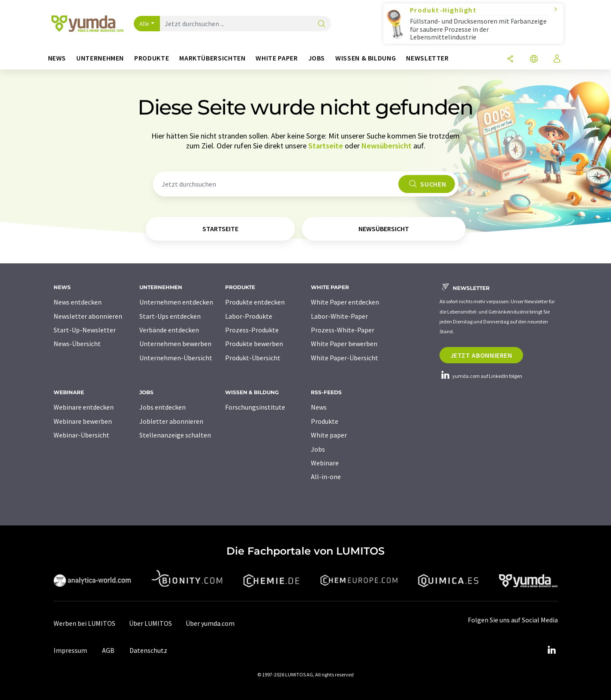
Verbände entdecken (169, 330)
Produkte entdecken (255, 302)
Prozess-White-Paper (343, 330)
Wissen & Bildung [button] (366, 58)
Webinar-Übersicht (81, 435)
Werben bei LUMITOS (84, 623)
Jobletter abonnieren (171, 421)
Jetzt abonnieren (481, 355)
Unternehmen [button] (100, 58)
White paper (329, 435)
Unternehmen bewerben (175, 344)
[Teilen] (510, 59)
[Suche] (322, 24)
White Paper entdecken (345, 302)
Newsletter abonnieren (88, 316)
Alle (144, 24)
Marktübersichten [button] (212, 58)
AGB (108, 650)
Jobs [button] (317, 58)
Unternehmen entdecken (176, 302)
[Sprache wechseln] (534, 59)
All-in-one (326, 477)
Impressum (70, 650)
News (319, 407)
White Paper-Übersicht (345, 358)
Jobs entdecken (163, 407)
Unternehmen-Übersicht (176, 358)
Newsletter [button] (427, 58)
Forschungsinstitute (255, 407)
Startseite (326, 146)
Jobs (318, 449)
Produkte (325, 421)
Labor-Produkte (249, 316)
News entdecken (78, 302)
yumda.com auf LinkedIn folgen (481, 376)
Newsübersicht (387, 146)
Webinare (325, 463)
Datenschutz (148, 650)
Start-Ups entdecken (170, 316)
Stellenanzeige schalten (175, 435)
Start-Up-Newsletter (85, 330)
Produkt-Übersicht (253, 358)
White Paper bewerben (344, 344)
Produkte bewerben (254, 344)
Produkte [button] (152, 58)
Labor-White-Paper (339, 316)
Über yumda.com (210, 623)
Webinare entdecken (84, 407)
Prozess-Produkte (252, 330)
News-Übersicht (77, 344)
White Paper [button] (277, 58)
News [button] (57, 58)
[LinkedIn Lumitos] (552, 650)
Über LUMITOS (150, 623)
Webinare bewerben (83, 421)
